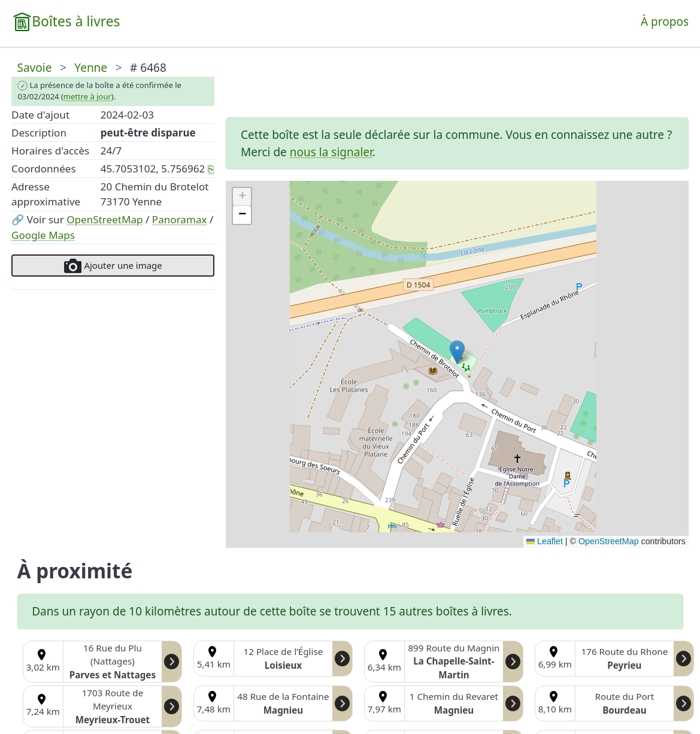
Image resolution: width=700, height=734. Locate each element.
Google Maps (43, 235)
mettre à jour (87, 96)
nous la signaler (331, 152)
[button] (457, 352)
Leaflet (545, 541)
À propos (665, 22)
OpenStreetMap (104, 219)
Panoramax (180, 219)
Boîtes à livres (76, 21)
